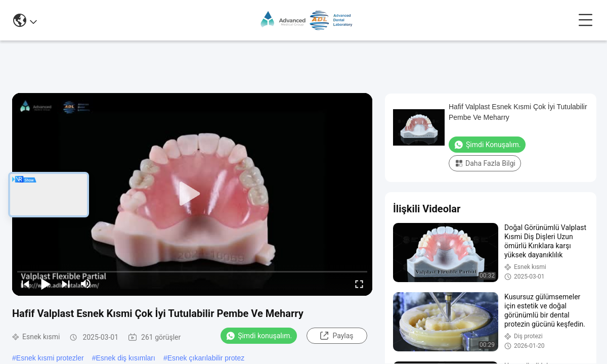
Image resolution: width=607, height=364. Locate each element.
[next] (66, 284)
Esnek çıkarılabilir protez (206, 358)
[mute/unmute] (86, 284)
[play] (192, 194)
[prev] (25, 284)
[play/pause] (46, 284)
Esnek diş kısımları (125, 358)
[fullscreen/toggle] (359, 284)
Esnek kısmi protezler (50, 358)
